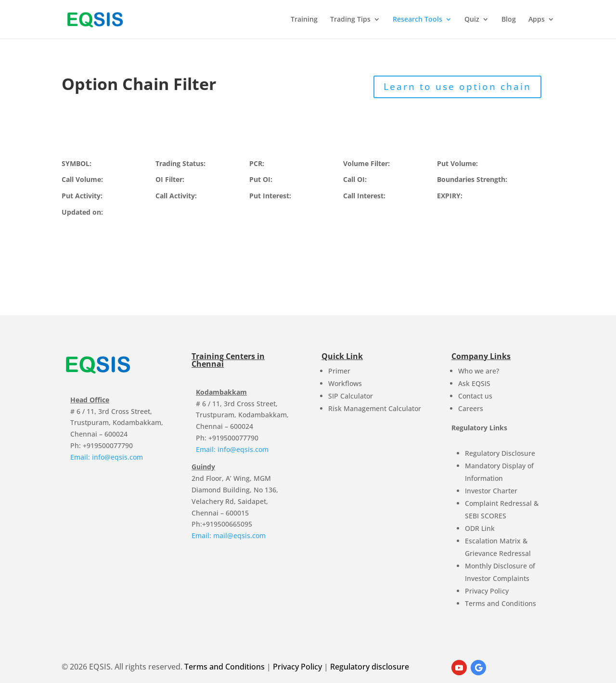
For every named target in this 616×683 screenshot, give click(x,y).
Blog (509, 20)
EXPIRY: (450, 196)
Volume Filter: (366, 163)
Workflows (345, 383)
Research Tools (417, 20)
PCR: (257, 163)
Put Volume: (457, 163)
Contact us (475, 396)
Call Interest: (364, 196)
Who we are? (479, 371)
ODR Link (480, 528)
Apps (537, 20)
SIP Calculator (351, 396)
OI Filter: (170, 179)
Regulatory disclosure (370, 667)
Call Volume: (82, 179)
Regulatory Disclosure (500, 453)
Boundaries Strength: (472, 179)
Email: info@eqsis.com (107, 457)
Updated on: (82, 212)
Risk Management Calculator (375, 408)
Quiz (472, 20)
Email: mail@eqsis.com (229, 535)
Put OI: (261, 179)
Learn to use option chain (457, 87)
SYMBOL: (77, 163)
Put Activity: (82, 196)
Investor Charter (491, 491)
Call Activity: (176, 196)
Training (304, 20)
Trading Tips (350, 20)
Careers (471, 408)
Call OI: (355, 179)
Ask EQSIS (474, 383)
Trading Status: (180, 163)
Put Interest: (270, 196)
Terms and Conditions (500, 603)
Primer (339, 371)
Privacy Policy (487, 591)
